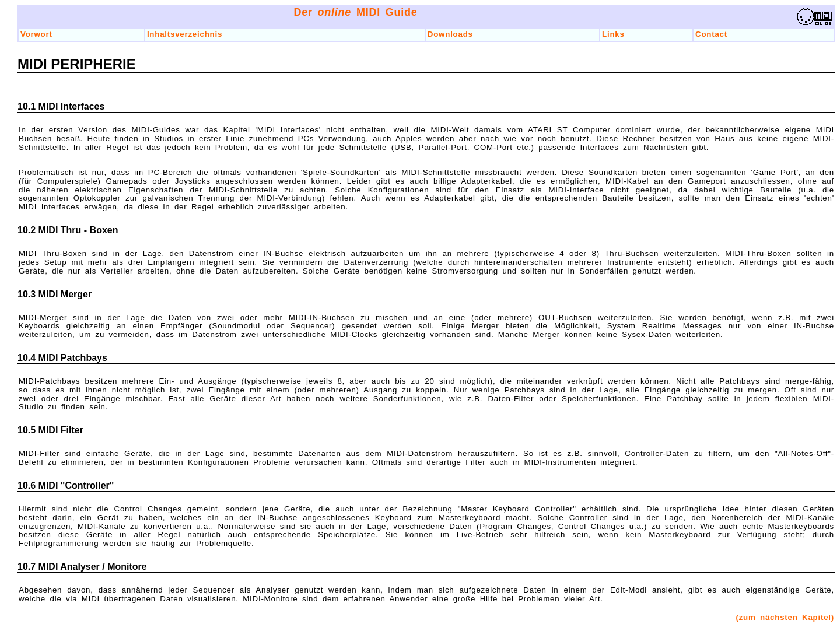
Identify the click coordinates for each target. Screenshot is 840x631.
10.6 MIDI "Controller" (66, 485)
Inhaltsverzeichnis (185, 34)
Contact (711, 34)
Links (613, 34)
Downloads (450, 34)
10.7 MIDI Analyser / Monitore (82, 567)
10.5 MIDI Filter (50, 430)
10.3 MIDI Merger (55, 294)
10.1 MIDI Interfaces (61, 106)
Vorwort (36, 34)
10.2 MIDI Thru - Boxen (68, 230)
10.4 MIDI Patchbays (62, 358)
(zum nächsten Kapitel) (785, 617)
